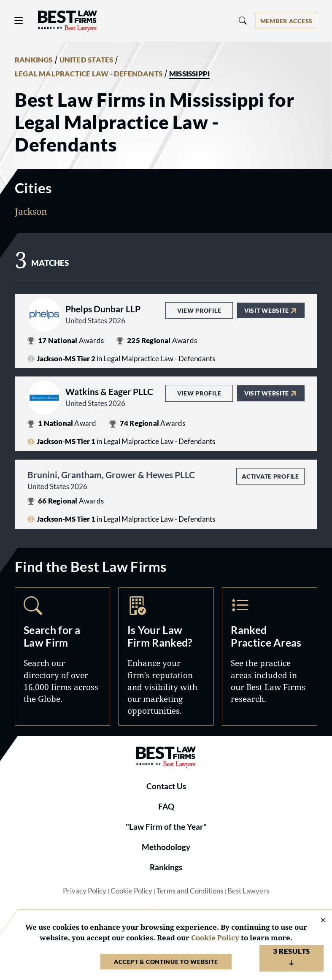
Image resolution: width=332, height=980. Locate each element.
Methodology (166, 847)
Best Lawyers (248, 891)
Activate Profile (270, 476)
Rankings (166, 867)
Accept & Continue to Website (166, 962)
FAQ (166, 807)
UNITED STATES (86, 60)
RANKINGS (34, 60)
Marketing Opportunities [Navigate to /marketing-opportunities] (166, 656)
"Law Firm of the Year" (166, 827)
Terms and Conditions (190, 891)
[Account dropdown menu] (286, 21)
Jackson (31, 211)
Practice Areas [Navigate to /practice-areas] (270, 656)
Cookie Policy (131, 891)
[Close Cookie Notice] (318, 921)
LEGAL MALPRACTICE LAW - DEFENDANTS (89, 74)
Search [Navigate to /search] (62, 656)
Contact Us (166, 786)
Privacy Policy (85, 891)
